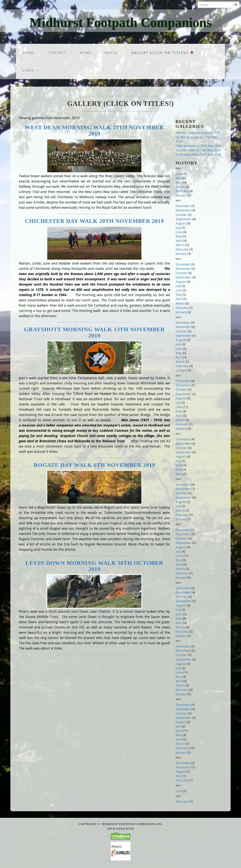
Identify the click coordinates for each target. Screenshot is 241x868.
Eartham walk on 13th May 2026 (198, 150)
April (179, 182)
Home (29, 53)
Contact (57, 53)
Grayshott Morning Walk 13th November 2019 (94, 332)
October (181, 215)
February (182, 191)
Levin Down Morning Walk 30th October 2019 (94, 566)
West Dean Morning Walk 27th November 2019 (94, 130)
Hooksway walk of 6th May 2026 (198, 154)
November (183, 210)
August (181, 223)
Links (30, 70)
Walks (111, 53)
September (183, 219)
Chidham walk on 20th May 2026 (198, 146)
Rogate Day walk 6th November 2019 (94, 465)
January (181, 195)
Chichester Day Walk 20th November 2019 (94, 221)
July (178, 228)
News (86, 53)
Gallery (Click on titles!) (163, 53)
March (180, 187)
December (183, 206)
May (179, 178)
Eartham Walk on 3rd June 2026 (198, 133)
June (179, 174)
